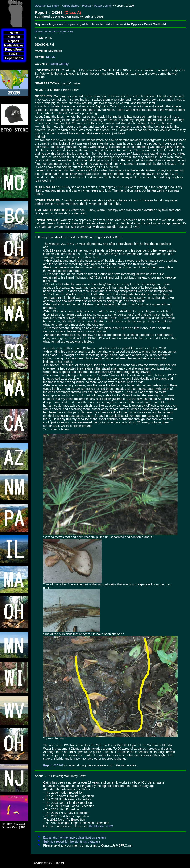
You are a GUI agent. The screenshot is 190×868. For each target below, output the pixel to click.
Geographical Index (47, 6)
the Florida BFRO (101, 826)
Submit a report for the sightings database (72, 841)
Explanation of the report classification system (74, 837)
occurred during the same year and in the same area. (100, 765)
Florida (86, 6)
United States (71, 6)
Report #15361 (53, 765)
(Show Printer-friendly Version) (54, 31)
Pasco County (103, 6)
